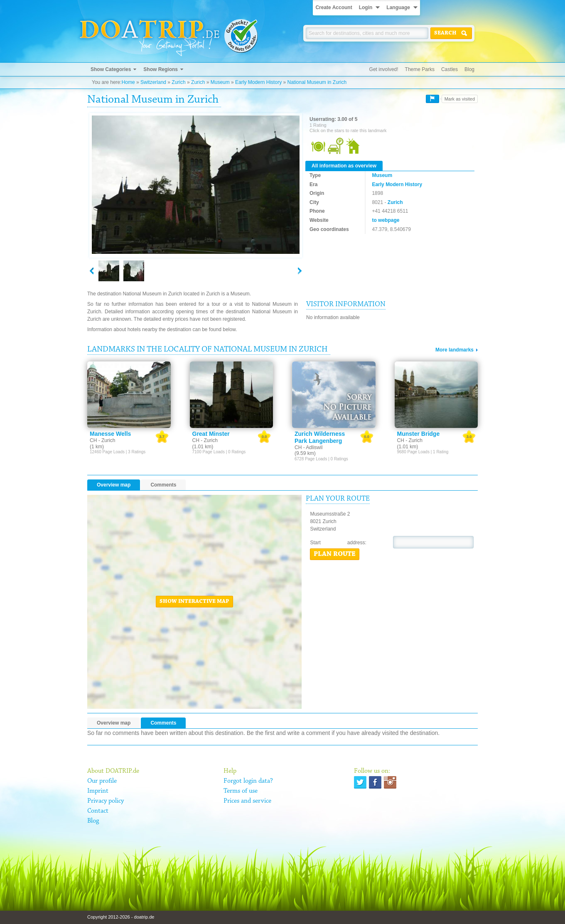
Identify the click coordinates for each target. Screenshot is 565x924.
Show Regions (161, 69)
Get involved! (384, 69)
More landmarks (454, 350)
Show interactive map (194, 602)
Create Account (334, 7)
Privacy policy (106, 801)
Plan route (335, 554)
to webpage (386, 220)
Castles (450, 69)
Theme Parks (420, 69)
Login (366, 7)
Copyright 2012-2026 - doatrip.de (121, 917)
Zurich (178, 82)
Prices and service (247, 801)
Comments (163, 485)
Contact (98, 811)
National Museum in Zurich (317, 82)
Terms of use (241, 791)
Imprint (98, 791)
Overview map (114, 485)
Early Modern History (258, 82)
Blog (469, 69)
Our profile (102, 781)
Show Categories (111, 69)
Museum (220, 82)
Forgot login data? (248, 781)
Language (398, 7)
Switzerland (153, 82)
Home (128, 82)
